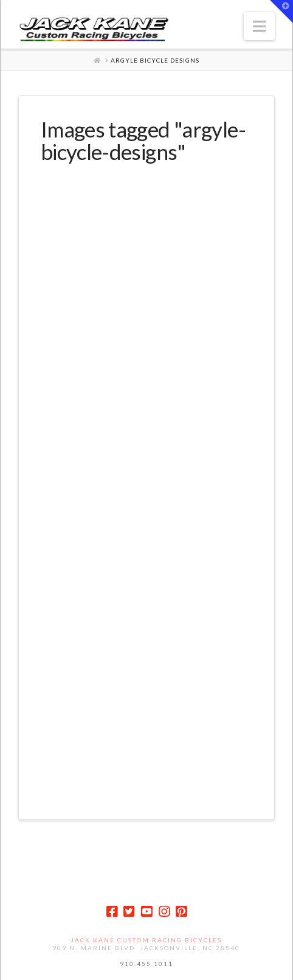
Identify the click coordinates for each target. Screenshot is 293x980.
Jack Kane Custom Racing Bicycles (146, 940)
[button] (259, 26)
